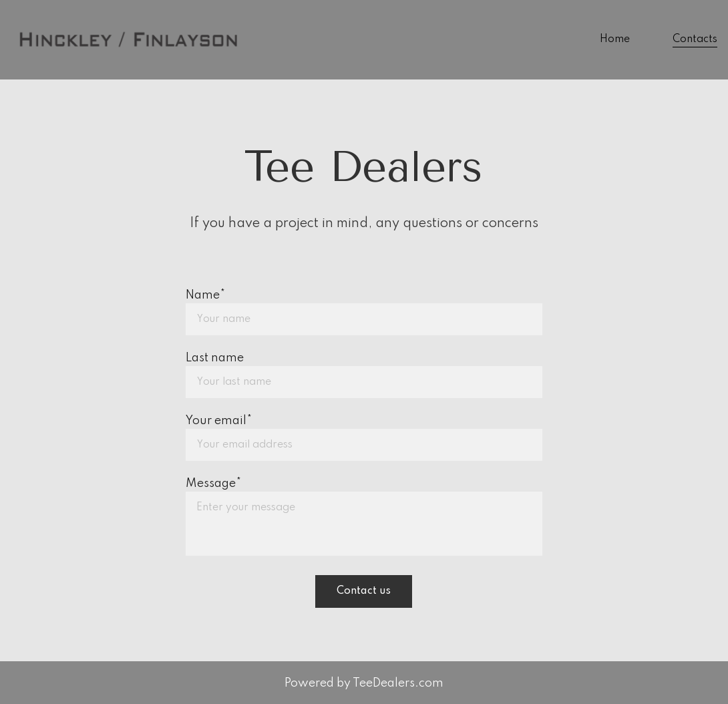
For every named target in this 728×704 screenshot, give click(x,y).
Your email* (219, 421)
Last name (215, 358)
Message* (213, 484)
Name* (205, 295)
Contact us (364, 591)
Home (615, 39)
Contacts (695, 39)
